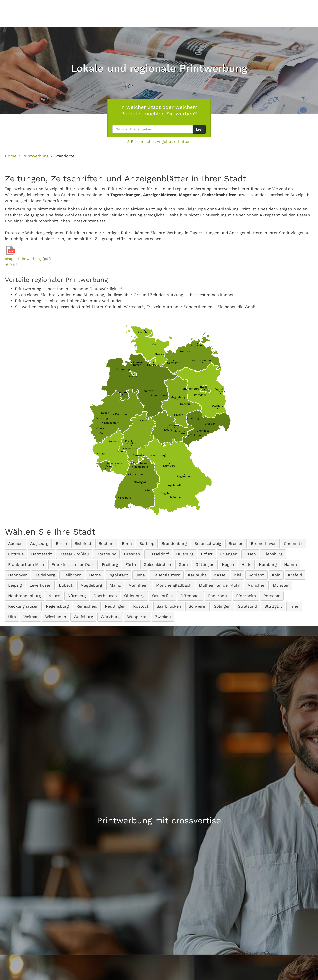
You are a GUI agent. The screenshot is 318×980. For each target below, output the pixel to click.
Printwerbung (36, 156)
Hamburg (153, 364)
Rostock (185, 350)
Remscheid (87, 606)
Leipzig (193, 418)
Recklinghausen (23, 606)
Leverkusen (40, 585)
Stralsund (197, 344)
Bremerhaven (264, 544)
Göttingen (205, 564)
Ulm (148, 490)
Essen (105, 414)
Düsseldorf (110, 423)
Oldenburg (123, 371)
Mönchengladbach (174, 585)
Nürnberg (169, 465)
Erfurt (168, 429)
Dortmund (121, 414)
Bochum (107, 544)
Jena (178, 430)
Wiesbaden (131, 449)
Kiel (154, 343)
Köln (100, 428)
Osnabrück (123, 394)
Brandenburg (191, 390)
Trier (101, 454)
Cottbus (218, 407)
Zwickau (194, 435)
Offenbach (191, 596)
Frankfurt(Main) (131, 443)
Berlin (61, 544)
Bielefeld (83, 544)
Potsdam (200, 394)
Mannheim (139, 463)
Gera (184, 432)
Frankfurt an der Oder (73, 564)
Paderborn (218, 596)
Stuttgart (140, 481)
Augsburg (167, 492)
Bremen (134, 375)
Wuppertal (137, 617)
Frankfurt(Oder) (221, 391)
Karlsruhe (135, 474)
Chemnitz (202, 431)
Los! (199, 129)
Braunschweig (160, 394)
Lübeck (159, 354)
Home (11, 156)
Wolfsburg (83, 617)
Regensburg (185, 475)
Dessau (185, 405)
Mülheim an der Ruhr (219, 585)
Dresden (210, 425)
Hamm (291, 564)
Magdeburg (178, 398)
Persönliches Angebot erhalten (159, 142)
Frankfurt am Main (26, 564)
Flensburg (144, 331)
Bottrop (147, 544)
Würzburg (158, 455)
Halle (179, 415)
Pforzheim (246, 596)
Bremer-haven (137, 364)
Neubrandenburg (202, 362)
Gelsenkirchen (157, 564)
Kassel (144, 419)
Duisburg (102, 417)
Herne (95, 575)
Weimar (174, 427)
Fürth (131, 564)
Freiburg (125, 498)
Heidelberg (140, 467)
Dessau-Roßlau (74, 554)
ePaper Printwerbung (23, 259)
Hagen (228, 564)
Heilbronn (72, 575)
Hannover (148, 392)
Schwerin (173, 362)
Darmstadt (139, 455)
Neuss (54, 596)
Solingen (222, 606)
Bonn (104, 433)
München (176, 496)
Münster (281, 585)
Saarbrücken (105, 468)
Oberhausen (105, 596)
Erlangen (229, 554)
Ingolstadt (174, 484)
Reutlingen (115, 606)
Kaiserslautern (116, 464)
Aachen (15, 544)
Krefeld (295, 575)
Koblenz (114, 440)
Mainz (122, 452)
